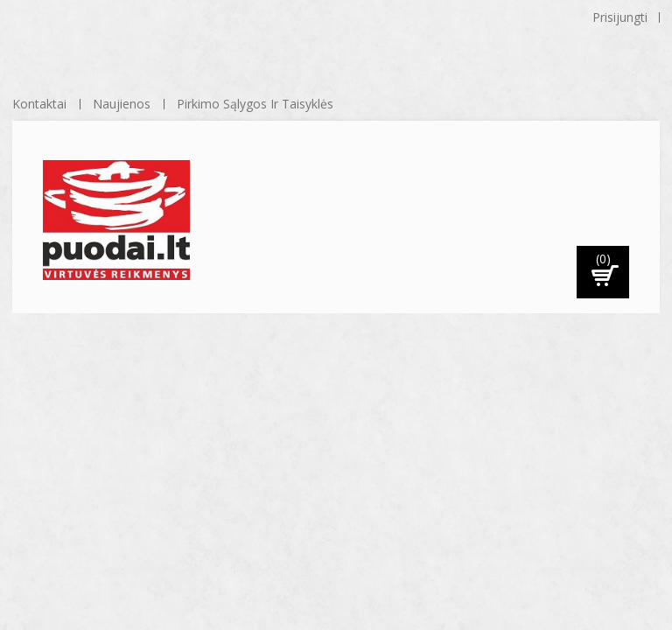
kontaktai (39, 104)
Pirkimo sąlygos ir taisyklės (255, 104)
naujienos (122, 104)
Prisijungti (620, 17)
